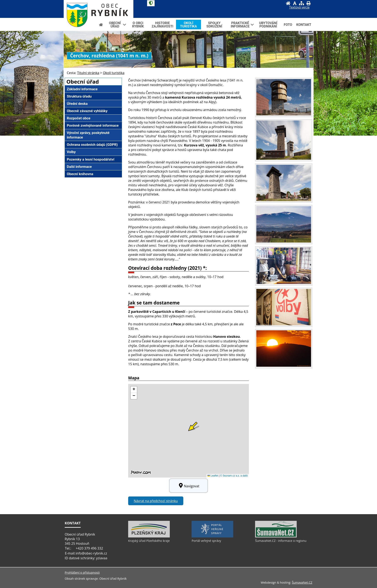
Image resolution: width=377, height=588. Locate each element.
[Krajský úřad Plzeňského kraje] (149, 536)
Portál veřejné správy (206, 541)
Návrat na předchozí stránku (156, 501)
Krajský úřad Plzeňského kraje (149, 541)
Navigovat (188, 486)
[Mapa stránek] (301, 3)
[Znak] (151, 3)
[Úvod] (288, 3)
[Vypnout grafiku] (295, 3)
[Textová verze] (299, 7)
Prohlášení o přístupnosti (82, 573)
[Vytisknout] (308, 3)
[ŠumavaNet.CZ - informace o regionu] (276, 536)
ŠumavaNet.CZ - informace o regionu (281, 541)
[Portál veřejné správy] (212, 536)
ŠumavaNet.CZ (302, 582)
